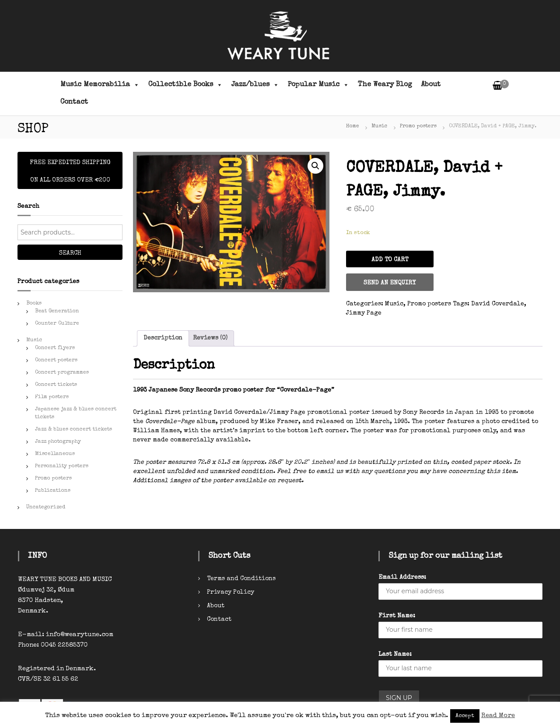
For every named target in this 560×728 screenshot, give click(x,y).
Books (34, 304)
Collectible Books (185, 85)
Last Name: (395, 654)
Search (70, 253)
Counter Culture (57, 324)
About (431, 85)
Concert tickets (56, 385)
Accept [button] (465, 716)
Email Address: (402, 577)
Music (380, 126)
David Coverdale (498, 304)
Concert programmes (62, 373)
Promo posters (418, 126)
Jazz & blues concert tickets (73, 430)
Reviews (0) (210, 338)
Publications (53, 491)
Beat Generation (57, 311)
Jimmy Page (364, 313)
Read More (498, 716)
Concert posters (56, 360)
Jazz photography (58, 442)
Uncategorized (46, 507)
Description (163, 338)
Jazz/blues (255, 85)
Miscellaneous (55, 454)
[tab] (163, 338)
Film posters (52, 397)
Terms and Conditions (241, 579)
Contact (74, 102)
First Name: (397, 616)
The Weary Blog (385, 85)
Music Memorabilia (100, 85)
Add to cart (390, 260)
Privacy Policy (231, 592)
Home (353, 126)
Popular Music (318, 85)
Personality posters (62, 466)
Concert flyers (55, 348)
